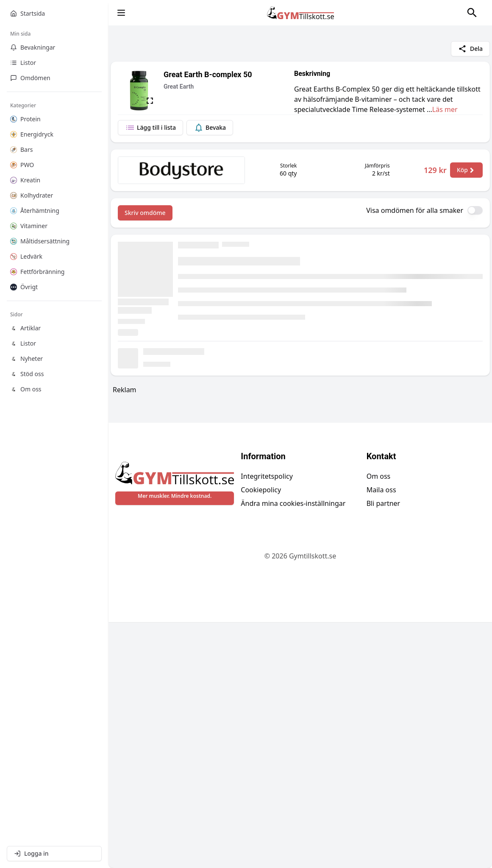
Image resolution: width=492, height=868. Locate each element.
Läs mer (445, 109)
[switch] (475, 210)
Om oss (379, 722)
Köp (466, 170)
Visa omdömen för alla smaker (415, 210)
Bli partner (384, 749)
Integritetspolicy (267, 722)
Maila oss (381, 736)
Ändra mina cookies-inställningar (293, 749)
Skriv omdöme (145, 213)
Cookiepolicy (261, 736)
